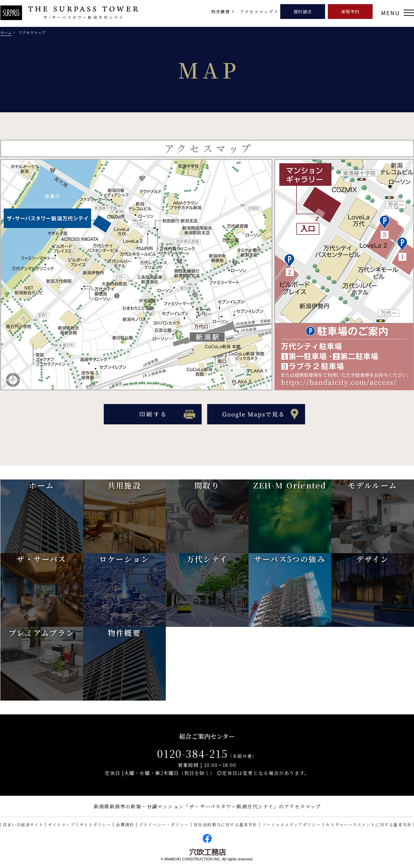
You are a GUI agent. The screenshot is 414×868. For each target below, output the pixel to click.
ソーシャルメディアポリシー (291, 824)
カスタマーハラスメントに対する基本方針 (368, 824)
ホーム (6, 32)
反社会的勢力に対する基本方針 (226, 824)
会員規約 (125, 824)
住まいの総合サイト (23, 824)
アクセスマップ (257, 12)
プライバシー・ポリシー (164, 824)
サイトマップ (61, 824)
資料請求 (303, 12)
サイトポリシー (95, 824)
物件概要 (221, 12)
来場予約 (350, 12)
